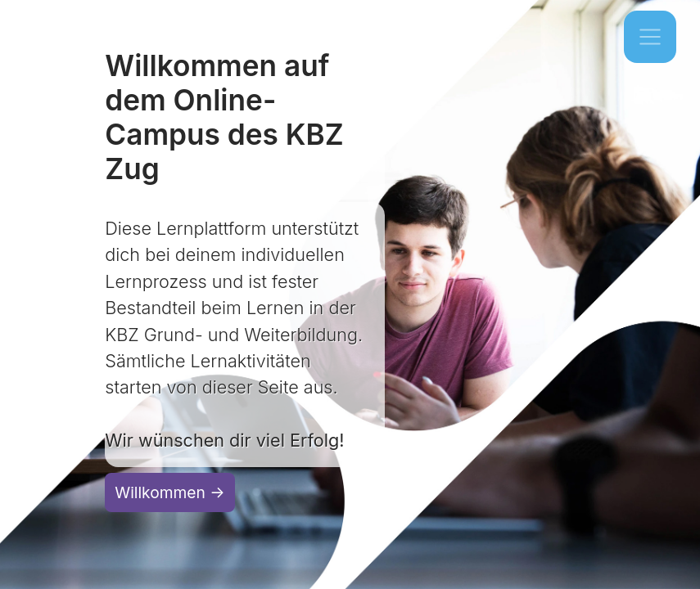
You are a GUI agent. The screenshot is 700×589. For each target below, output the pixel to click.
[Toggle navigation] (650, 37)
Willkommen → (169, 492)
